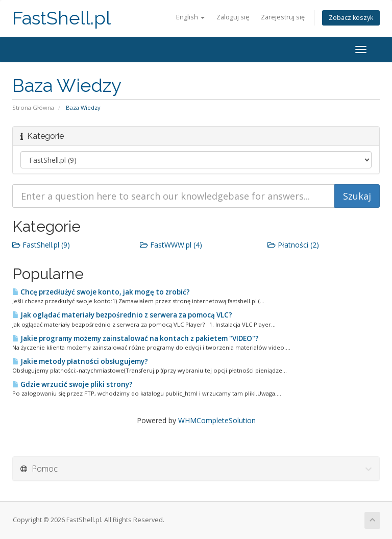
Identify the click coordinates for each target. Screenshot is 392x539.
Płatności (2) (293, 245)
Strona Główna (33, 107)
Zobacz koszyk (351, 18)
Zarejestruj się (283, 17)
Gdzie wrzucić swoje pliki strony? (72, 384)
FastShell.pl (62, 18)
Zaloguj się (233, 17)
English (190, 17)
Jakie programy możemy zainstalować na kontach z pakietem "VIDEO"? (136, 338)
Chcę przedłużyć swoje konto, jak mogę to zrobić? (101, 292)
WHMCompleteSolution (217, 420)
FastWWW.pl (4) (171, 245)
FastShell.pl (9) (41, 245)
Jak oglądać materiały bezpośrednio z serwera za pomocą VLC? (122, 315)
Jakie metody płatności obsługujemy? (80, 361)
